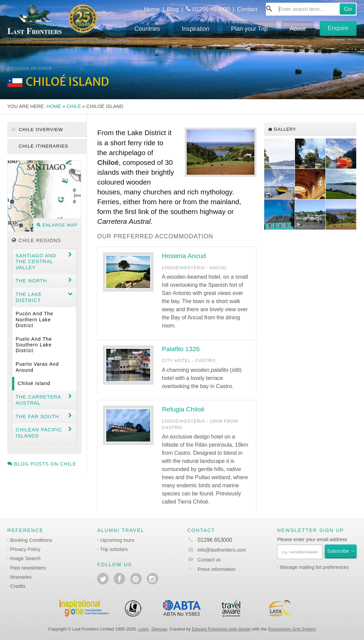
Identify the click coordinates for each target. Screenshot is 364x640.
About (297, 29)
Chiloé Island (34, 383)
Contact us (209, 560)
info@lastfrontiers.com (216, 550)
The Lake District (29, 297)
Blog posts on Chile (42, 464)
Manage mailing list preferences (314, 567)
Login (144, 629)
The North (31, 281)
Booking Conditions (31, 540)
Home (152, 9)
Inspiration (195, 29)
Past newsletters (28, 568)
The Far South (37, 417)
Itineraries (21, 577)
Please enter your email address (312, 539)
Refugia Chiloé (183, 409)
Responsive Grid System (292, 629)
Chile (74, 106)
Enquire (338, 28)
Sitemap (159, 629)
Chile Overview (37, 130)
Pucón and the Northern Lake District (34, 319)
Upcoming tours (117, 540)
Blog (173, 9)
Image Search (25, 558)
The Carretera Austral (38, 400)
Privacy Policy (25, 549)
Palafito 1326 (181, 349)
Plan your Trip (249, 29)
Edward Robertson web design (221, 629)
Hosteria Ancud (184, 256)
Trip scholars (114, 549)
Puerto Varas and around (37, 367)
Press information (217, 569)
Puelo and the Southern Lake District (34, 345)
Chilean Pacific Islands (39, 433)
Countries (147, 29)
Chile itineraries (43, 146)
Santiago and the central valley (36, 262)
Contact (247, 9)
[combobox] (311, 9)
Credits (18, 586)
